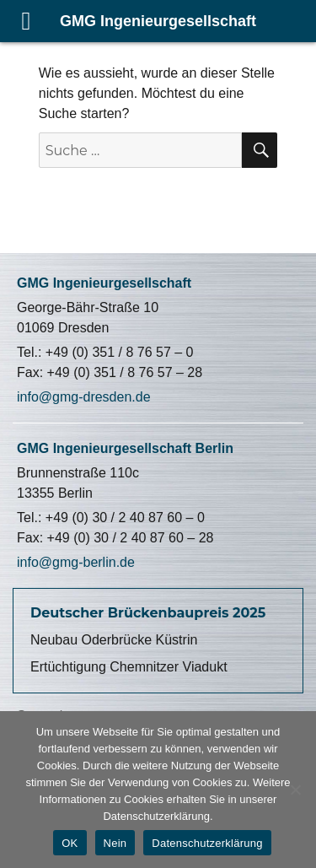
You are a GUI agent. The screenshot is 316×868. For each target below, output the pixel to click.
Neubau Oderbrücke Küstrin (114, 640)
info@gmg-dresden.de (84, 397)
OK (70, 843)
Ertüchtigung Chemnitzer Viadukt (129, 667)
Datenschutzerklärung (207, 843)
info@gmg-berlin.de (76, 562)
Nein (115, 843)
